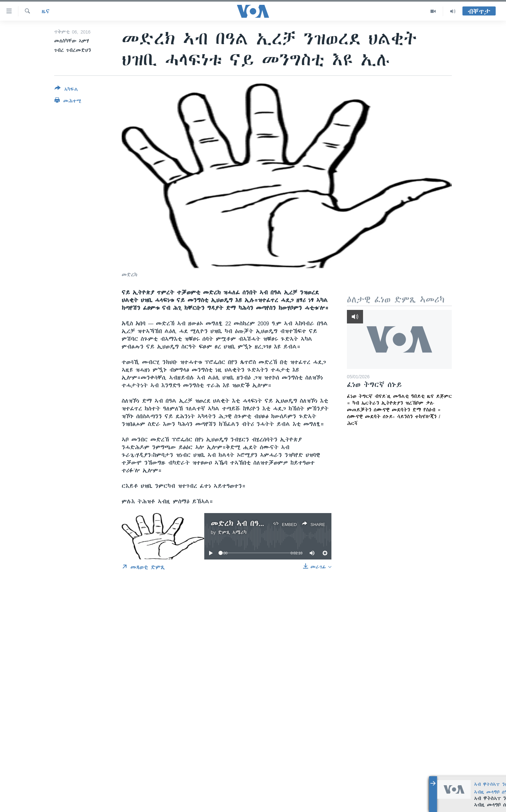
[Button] (66, 90)
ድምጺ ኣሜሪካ (232, 532)
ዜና (46, 11)
